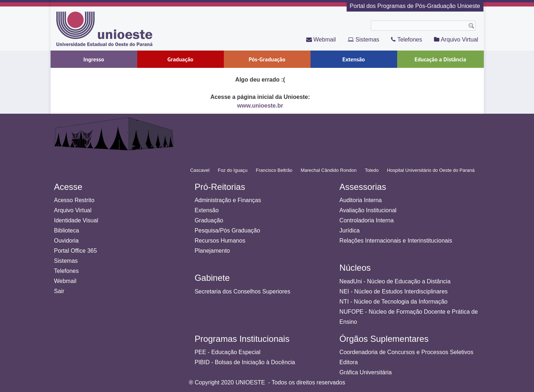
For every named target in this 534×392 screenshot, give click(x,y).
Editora (349, 362)
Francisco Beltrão (274, 170)
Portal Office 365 (76, 251)
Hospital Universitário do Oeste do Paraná (431, 170)
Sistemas (363, 40)
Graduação (209, 220)
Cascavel (200, 170)
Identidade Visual (76, 220)
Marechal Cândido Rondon (329, 170)
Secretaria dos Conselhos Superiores (242, 291)
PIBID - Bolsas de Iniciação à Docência (245, 362)
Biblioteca (67, 230)
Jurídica (350, 230)
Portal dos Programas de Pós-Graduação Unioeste (415, 6)
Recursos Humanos (220, 241)
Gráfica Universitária (366, 372)
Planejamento (212, 251)
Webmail (321, 40)
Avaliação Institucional (368, 210)
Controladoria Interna (366, 220)
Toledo (372, 170)
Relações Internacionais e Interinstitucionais (396, 241)
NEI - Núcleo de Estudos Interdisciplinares (394, 291)
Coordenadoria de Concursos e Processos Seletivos (406, 352)
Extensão (207, 210)
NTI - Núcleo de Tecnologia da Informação (393, 302)
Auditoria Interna (361, 200)
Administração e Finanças (228, 200)
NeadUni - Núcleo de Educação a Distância (395, 281)
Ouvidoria (66, 241)
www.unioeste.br (260, 106)
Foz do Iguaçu (233, 170)
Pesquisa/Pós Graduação (227, 230)
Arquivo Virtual (456, 40)
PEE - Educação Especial (227, 352)
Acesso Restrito (74, 200)
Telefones (407, 40)
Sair (59, 291)
